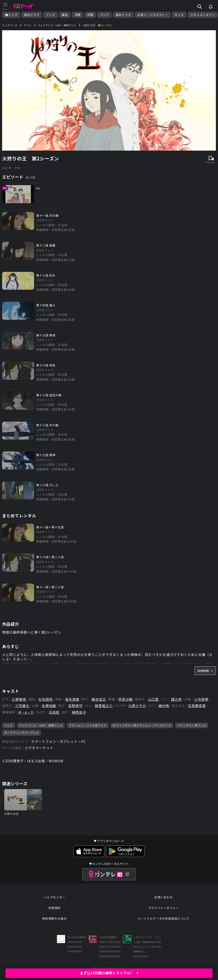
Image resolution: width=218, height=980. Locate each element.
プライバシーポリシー (163, 908)
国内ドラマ (32, 15)
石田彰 (54, 712)
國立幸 (176, 699)
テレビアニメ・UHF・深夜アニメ (41, 725)
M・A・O (26, 712)
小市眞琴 (201, 699)
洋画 (78, 15)
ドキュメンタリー (203, 15)
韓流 (65, 15)
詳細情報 (205, 671)
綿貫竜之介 (104, 706)
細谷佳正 (99, 699)
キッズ (179, 15)
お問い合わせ (163, 897)
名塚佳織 (49, 706)
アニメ (51, 15)
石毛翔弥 (46, 699)
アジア (104, 15)
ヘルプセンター (55, 897)
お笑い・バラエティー (153, 15)
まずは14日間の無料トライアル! (109, 973)
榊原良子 (79, 712)
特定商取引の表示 (54, 918)
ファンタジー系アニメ (192, 725)
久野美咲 (19, 699)
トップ (11, 15)
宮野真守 (75, 706)
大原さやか (137, 706)
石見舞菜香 (197, 706)
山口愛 (153, 699)
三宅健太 (22, 706)
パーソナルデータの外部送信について (163, 918)
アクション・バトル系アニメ (88, 725)
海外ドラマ (123, 15)
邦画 (90, 15)
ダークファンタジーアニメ (22, 733)
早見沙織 (125, 699)
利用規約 (54, 908)
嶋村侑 (164, 706)
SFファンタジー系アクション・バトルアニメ (142, 725)
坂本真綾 (72, 699)
